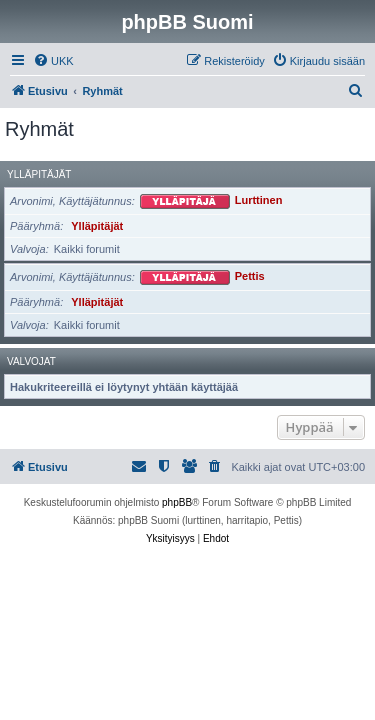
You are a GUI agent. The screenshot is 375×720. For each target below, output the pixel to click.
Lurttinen (259, 201)
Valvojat (31, 361)
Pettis (250, 277)
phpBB (177, 502)
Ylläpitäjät (39, 174)
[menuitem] (53, 61)
